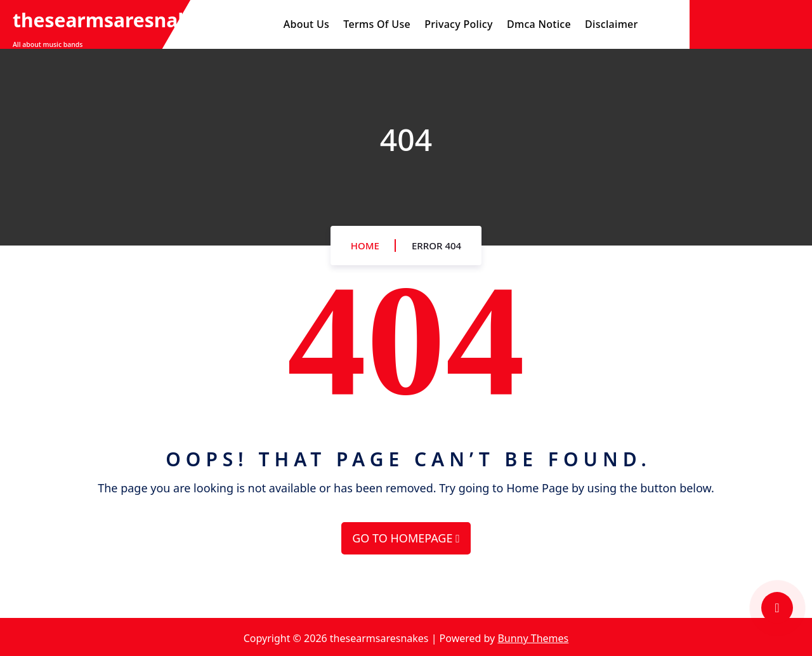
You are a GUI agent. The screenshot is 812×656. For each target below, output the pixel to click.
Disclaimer (612, 24)
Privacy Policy (459, 24)
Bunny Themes (533, 638)
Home (365, 246)
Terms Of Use (377, 24)
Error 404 (436, 246)
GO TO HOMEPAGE (406, 538)
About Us (306, 24)
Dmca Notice (539, 24)
